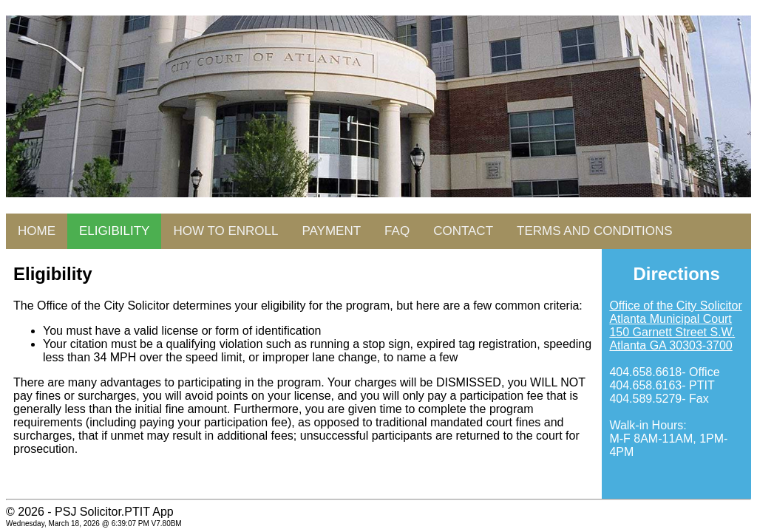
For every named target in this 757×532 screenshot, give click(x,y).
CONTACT (463, 231)
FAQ (397, 231)
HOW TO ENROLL (225, 231)
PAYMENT (331, 231)
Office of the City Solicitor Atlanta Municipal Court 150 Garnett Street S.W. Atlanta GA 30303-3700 (675, 325)
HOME (37, 231)
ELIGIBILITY (114, 231)
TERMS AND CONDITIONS (595, 231)
